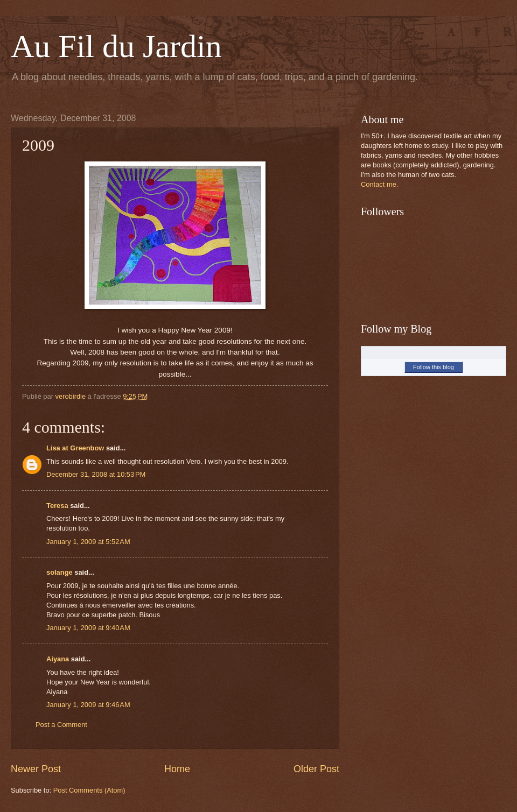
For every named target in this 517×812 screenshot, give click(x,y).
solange (60, 572)
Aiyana (58, 659)
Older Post (316, 769)
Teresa (57, 506)
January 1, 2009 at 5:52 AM (88, 542)
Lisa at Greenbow (75, 448)
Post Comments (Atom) (89, 790)
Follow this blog (434, 367)
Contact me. (379, 184)
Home (177, 769)
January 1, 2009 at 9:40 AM (88, 628)
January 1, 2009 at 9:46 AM (88, 705)
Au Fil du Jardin (116, 46)
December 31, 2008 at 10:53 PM (96, 474)
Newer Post (36, 769)
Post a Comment (61, 725)
